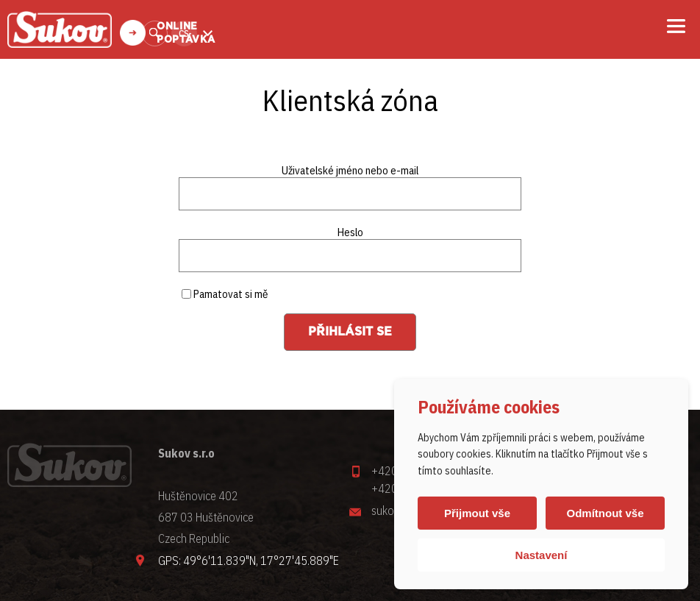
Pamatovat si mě (225, 294)
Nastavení (542, 555)
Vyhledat (155, 33)
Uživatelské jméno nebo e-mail (350, 170)
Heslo (350, 232)
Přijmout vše (477, 513)
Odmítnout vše (605, 513)
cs (184, 33)
